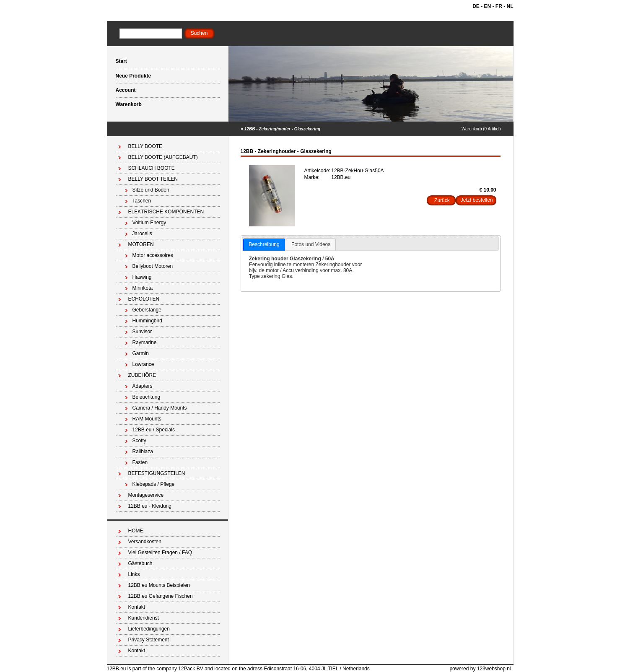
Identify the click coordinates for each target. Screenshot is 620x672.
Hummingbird (147, 321)
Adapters (143, 386)
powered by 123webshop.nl (480, 669)
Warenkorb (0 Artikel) (481, 129)
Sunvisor (142, 332)
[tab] (264, 245)
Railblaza (143, 451)
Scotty (139, 441)
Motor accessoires (153, 255)
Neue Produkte (134, 76)
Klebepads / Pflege (154, 484)
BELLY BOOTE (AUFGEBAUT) (163, 157)
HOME (136, 531)
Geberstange (147, 310)
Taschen (142, 201)
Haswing (142, 277)
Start (121, 61)
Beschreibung (264, 244)
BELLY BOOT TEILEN (153, 179)
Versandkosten (145, 542)
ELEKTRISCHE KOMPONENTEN (166, 212)
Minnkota (143, 288)
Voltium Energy (149, 223)
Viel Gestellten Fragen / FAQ (160, 553)
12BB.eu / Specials (154, 430)
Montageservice (146, 495)
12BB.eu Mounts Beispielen (159, 585)
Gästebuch (140, 563)
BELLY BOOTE (145, 146)
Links (134, 574)
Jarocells (142, 234)
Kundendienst (144, 618)
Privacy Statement (149, 640)
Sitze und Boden (151, 190)
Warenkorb (129, 104)
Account (126, 90)
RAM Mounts (147, 419)
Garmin (141, 353)
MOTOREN (141, 244)
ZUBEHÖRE (142, 375)
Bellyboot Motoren (153, 266)
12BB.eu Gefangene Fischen (161, 596)
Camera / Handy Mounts (160, 408)
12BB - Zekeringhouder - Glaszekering (282, 129)
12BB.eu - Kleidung (150, 506)
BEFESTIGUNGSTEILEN (157, 473)
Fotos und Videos (311, 244)
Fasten (140, 462)
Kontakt (137, 607)
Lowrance (143, 364)
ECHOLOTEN (144, 299)
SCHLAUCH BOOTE (152, 168)
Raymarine (145, 342)
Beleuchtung (147, 397)
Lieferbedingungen (149, 629)
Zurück (442, 200)
